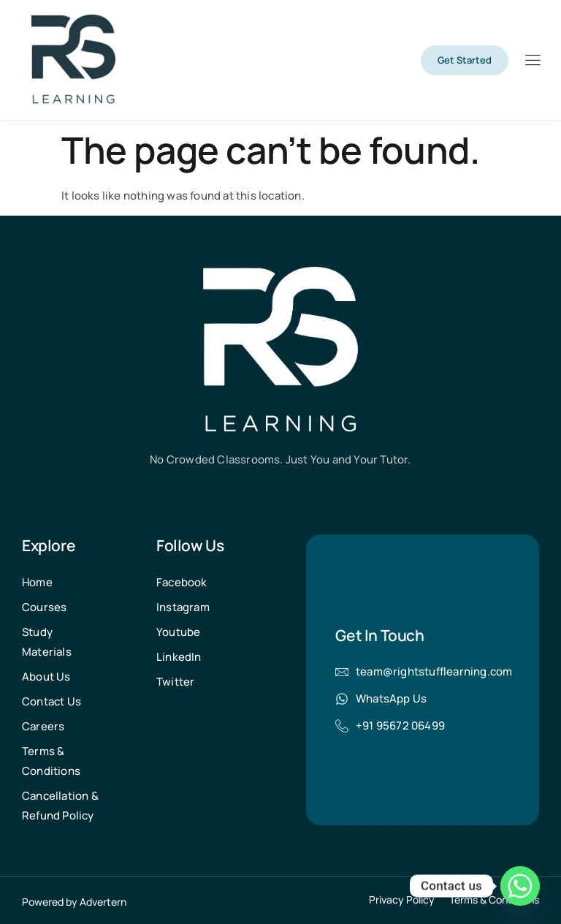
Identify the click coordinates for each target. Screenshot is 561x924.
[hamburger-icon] (532, 61)
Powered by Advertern (74, 902)
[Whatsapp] (520, 886)
